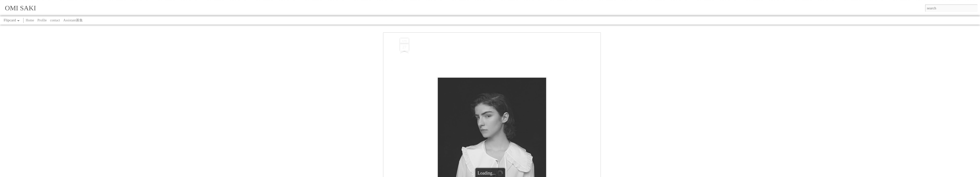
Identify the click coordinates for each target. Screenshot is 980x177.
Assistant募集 (73, 20)
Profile (42, 20)
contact (55, 20)
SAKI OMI (510, 91)
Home (30, 20)
